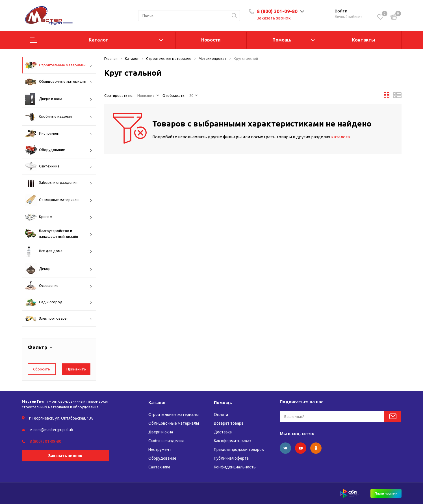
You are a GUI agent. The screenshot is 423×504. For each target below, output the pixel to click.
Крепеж (58, 217)
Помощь (282, 40)
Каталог (98, 40)
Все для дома (58, 251)
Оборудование (58, 150)
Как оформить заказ (233, 441)
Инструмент (58, 134)
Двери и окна (58, 99)
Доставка (223, 432)
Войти (341, 11)
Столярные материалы (58, 200)
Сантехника (58, 166)
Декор (58, 269)
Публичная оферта (231, 458)
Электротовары (58, 319)
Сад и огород (58, 302)
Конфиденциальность (235, 467)
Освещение (58, 286)
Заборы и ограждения (58, 183)
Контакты (364, 40)
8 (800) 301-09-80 (277, 11)
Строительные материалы (58, 65)
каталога (340, 137)
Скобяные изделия (58, 117)
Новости (211, 40)
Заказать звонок (274, 18)
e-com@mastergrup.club (51, 430)
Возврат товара (229, 423)
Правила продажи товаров (239, 450)
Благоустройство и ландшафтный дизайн (58, 234)
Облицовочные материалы (58, 82)
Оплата (221, 414)
